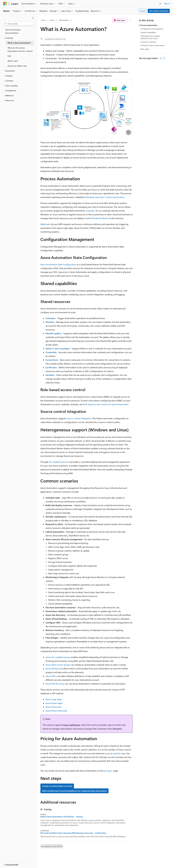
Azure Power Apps (54, 703)
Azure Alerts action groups (58, 665)
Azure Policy (51, 676)
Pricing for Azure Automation (153, 45)
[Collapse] (33, 18)
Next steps (145, 49)
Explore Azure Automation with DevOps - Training (62, 817)
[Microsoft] (5, 4)
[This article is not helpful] (164, 58)
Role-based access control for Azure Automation (106, 404)
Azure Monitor (52, 668)
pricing (107, 771)
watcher (117, 753)
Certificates (51, 367)
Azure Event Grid (53, 707)
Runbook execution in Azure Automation (105, 197)
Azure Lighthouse (72, 725)
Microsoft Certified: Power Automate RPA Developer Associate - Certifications (73, 833)
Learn (43, 20)
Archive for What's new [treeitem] (17, 66)
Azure (52, 20)
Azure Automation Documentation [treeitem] (13, 31)
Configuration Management (152, 29)
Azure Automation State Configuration (58, 264)
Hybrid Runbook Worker (97, 218)
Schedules (51, 318)
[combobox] (19, 24)
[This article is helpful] (161, 58)
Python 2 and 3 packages (58, 348)
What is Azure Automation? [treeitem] (19, 43)
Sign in (167, 3)
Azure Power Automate (56, 711)
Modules (50, 322)
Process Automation (149, 25)
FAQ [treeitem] (9, 56)
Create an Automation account (57, 786)
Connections (52, 360)
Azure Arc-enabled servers (58, 657)
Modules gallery (54, 333)
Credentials (51, 352)
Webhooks (45, 224)
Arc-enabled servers (58, 462)
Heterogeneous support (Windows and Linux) (150, 37)
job (108, 753)
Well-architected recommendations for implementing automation (74, 791)
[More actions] (130, 20)
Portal (143, 11)
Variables (50, 375)
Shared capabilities (148, 32)
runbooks (90, 211)
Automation (64, 20)
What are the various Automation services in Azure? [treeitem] (20, 49)
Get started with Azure (159, 11)
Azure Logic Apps (54, 699)
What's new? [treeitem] (13, 61)
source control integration (79, 418)
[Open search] (160, 4)
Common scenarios (148, 42)
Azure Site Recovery (55, 684)
